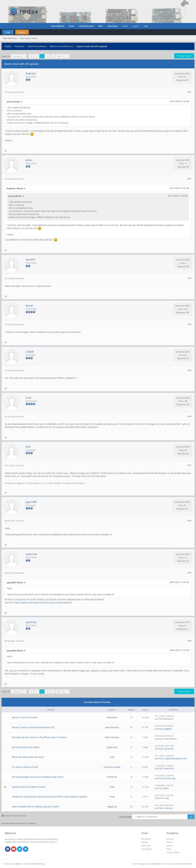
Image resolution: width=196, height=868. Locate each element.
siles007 (30, 260)
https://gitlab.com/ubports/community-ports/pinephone (43, 603)
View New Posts (10, 38)
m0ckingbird (156, 864)
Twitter (145, 842)
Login (8, 32)
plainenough (170, 778)
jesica (29, 160)
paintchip (31, 622)
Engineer (31, 73)
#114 (189, 324)
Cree (28, 398)
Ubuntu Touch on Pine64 (24, 717)
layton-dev (112, 747)
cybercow (31, 554)
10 (31, 56)
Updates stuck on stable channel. (29, 787)
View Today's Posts (28, 38)
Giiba (166, 788)
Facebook (146, 839)
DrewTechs (169, 768)
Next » (60, 56)
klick (28, 447)
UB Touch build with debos (26, 747)
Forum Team (173, 852)
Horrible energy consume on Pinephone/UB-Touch (38, 777)
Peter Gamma (112, 737)
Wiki (100, 26)
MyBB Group (39, 864)
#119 (189, 573)
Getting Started (86, 26)
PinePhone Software (37, 46)
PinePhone (19, 46)
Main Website (58, 26)
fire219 (189, 864)
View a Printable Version (16, 816)
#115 (189, 370)
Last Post (159, 719)
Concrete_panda (112, 767)
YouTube (146, 846)
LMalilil (30, 352)
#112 (189, 179)
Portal (125, 26)
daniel (29, 306)
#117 (189, 465)
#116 (189, 416)
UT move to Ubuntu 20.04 (25, 767)
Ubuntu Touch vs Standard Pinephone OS (33, 727)
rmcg (112, 797)
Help (146, 26)
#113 (189, 278)
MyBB (18, 864)
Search (136, 26)
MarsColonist (112, 727)
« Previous (16, 56)
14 (53, 56)
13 (47, 56)
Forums (170, 839)
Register (22, 32)
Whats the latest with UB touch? (28, 757)
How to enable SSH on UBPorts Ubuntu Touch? (36, 807)
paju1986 (31, 502)
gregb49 (168, 729)
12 (131, 807)
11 (37, 56)
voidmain (168, 808)
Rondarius (112, 717)
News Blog (112, 26)
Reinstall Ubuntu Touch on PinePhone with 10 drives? (39, 737)
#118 (189, 521)
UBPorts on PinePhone (60, 46)
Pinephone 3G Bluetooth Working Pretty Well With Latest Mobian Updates (49, 797)
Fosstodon (147, 849)
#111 (189, 92)
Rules (72, 26)
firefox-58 (112, 777)
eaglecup (112, 807)
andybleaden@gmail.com (176, 758)
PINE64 (8, 46)
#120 (189, 641)
